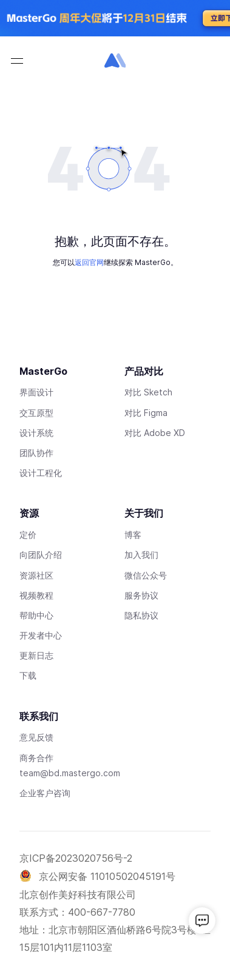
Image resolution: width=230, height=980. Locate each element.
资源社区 (36, 575)
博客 (133, 535)
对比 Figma (146, 413)
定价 (28, 535)
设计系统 (36, 433)
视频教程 (36, 595)
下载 (28, 675)
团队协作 (36, 453)
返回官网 (89, 262)
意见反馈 (36, 737)
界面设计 (36, 392)
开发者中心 (41, 635)
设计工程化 (41, 473)
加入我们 (141, 555)
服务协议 (141, 595)
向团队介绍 (41, 555)
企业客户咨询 (45, 793)
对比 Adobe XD (155, 433)
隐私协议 (141, 615)
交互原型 (36, 413)
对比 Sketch (148, 392)
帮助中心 (36, 615)
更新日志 (36, 655)
